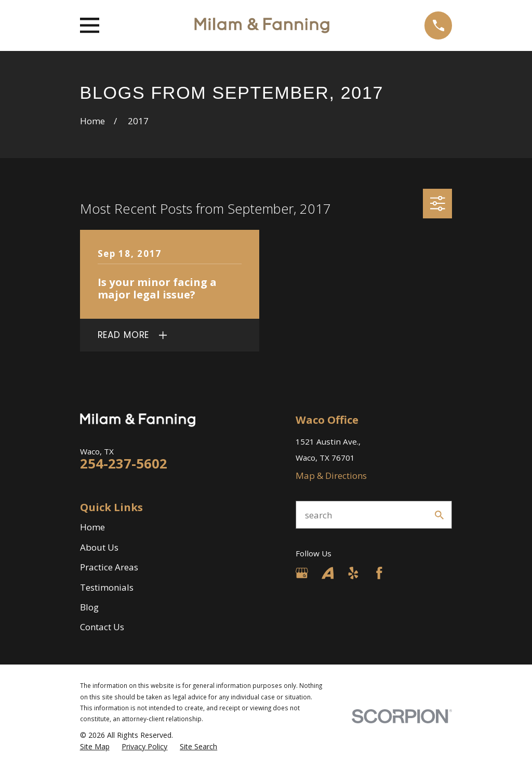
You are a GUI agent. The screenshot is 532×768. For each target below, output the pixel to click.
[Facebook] (379, 573)
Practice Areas (109, 567)
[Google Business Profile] (302, 573)
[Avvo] (328, 573)
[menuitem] (95, 747)
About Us (99, 547)
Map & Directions (331, 476)
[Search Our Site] (439, 515)
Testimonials (107, 587)
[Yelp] (353, 573)
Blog (89, 607)
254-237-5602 (124, 463)
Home (92, 527)
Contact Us (102, 627)
